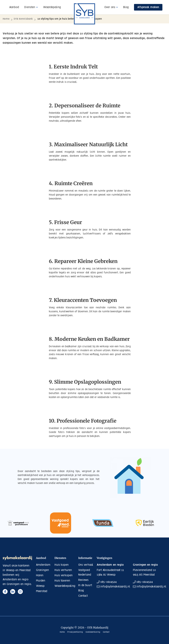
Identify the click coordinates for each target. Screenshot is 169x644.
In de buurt (85, 585)
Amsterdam (43, 565)
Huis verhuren (63, 570)
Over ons (110, 7)
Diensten (30, 7)
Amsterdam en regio (110, 565)
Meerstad (42, 591)
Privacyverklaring (75, 632)
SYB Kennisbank (23, 19)
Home (6, 19)
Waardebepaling (65, 586)
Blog (126, 7)
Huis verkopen (64, 575)
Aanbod (14, 7)
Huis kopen (62, 565)
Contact (83, 596)
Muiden (41, 581)
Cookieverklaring (93, 632)
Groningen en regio (145, 565)
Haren (40, 575)
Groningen (42, 570)
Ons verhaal (86, 565)
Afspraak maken (148, 7)
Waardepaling (52, 7)
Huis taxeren (62, 581)
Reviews (83, 580)
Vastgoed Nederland (85, 572)
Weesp (40, 586)
